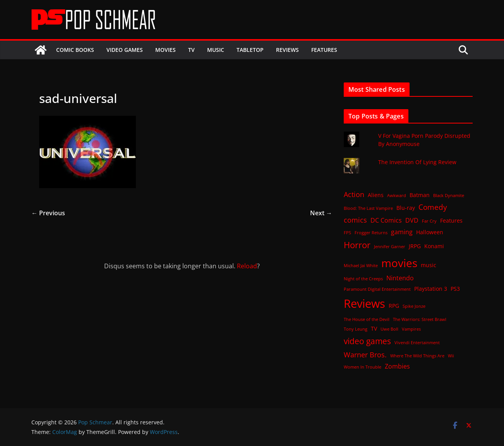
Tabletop (250, 50)
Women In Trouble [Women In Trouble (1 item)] (363, 367)
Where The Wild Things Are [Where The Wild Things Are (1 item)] (417, 356)
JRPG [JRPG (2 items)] (415, 246)
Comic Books (75, 50)
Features (324, 50)
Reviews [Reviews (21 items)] (364, 304)
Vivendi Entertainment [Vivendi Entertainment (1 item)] (417, 343)
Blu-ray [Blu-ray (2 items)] (406, 208)
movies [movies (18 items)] (399, 263)
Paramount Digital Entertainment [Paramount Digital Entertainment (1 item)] (377, 289)
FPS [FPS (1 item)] (347, 233)
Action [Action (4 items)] (354, 194)
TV (191, 50)
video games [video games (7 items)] (367, 341)
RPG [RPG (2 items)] (394, 306)
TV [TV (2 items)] (374, 328)
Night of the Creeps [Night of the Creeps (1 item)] (363, 279)
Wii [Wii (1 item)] (451, 356)
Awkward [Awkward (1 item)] (397, 196)
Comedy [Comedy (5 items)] (433, 207)
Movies (165, 50)
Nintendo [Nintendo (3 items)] (400, 278)
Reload (247, 266)
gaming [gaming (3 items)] (402, 232)
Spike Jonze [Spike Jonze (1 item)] (414, 306)
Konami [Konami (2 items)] (434, 246)
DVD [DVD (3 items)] (412, 220)
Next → (321, 213)
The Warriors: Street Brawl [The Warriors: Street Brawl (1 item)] (420, 319)
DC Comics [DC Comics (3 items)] (386, 220)
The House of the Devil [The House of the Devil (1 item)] (367, 319)
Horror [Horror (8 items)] (357, 245)
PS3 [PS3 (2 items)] (455, 289)
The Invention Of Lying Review (417, 162)
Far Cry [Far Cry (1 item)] (429, 221)
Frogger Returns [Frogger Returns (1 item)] (371, 233)
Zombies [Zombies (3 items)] (397, 366)
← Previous (48, 213)
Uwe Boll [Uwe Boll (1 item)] (389, 329)
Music (216, 50)
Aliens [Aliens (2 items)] (376, 195)
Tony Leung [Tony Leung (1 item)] (356, 329)
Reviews (287, 50)
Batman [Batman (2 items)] (420, 195)
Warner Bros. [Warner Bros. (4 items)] (365, 355)
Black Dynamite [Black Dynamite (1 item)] (449, 196)
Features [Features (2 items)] (451, 220)
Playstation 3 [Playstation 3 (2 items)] (431, 289)
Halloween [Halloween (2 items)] (430, 232)
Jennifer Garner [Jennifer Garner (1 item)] (390, 247)
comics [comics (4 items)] (355, 220)
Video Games (125, 50)
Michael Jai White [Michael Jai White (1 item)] (361, 266)
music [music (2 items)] (429, 265)
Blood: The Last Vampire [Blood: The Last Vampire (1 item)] (368, 208)
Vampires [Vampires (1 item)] (411, 329)
